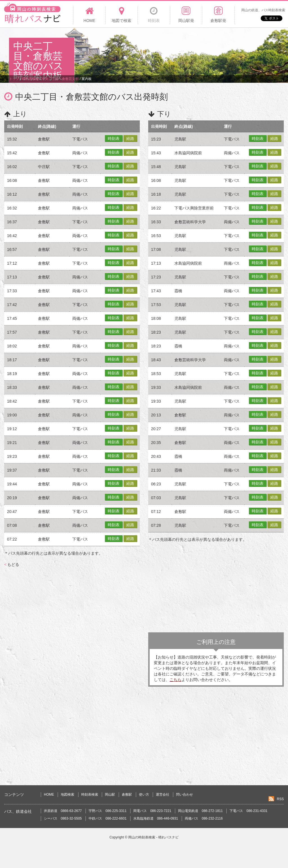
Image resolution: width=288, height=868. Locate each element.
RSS (280, 799)
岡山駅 (110, 795)
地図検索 (67, 795)
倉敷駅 (127, 795)
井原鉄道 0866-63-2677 (63, 811)
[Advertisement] (177, 46)
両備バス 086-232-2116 (204, 818)
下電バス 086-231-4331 (248, 811)
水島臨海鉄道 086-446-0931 (156, 818)
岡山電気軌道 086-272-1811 (200, 811)
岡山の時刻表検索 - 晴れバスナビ (153, 837)
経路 (130, 139)
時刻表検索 (90, 795)
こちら (175, 680)
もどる (12, 564)
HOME (49, 795)
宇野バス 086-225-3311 (108, 811)
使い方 (144, 795)
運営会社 (163, 795)
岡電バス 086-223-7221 (152, 811)
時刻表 (114, 139)
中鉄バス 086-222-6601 (108, 818)
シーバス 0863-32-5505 (63, 818)
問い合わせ (184, 795)
